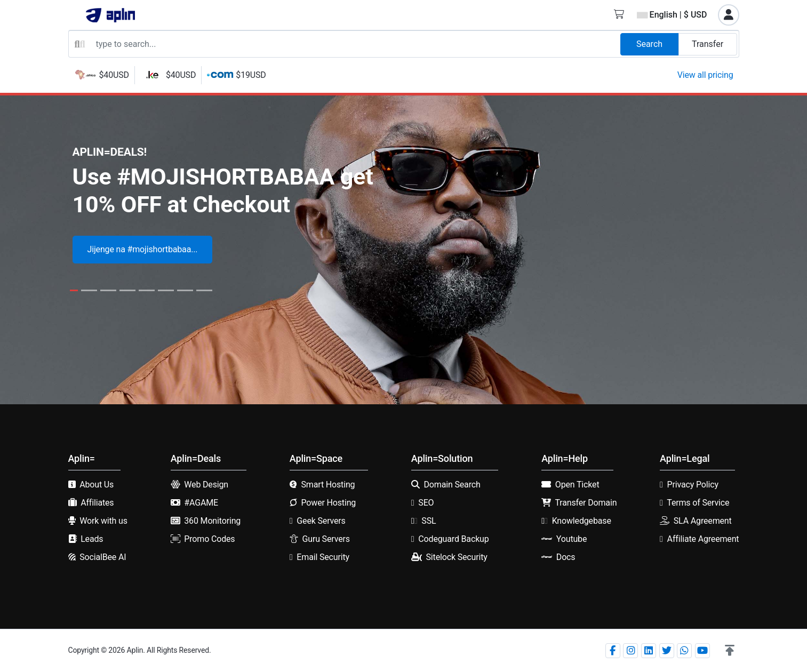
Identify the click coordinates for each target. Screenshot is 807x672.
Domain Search (452, 485)
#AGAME (201, 503)
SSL (429, 521)
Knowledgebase (582, 521)
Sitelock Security (457, 557)
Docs (566, 557)
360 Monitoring (212, 521)
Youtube (572, 539)
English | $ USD (672, 15)
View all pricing (705, 75)
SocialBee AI (103, 557)
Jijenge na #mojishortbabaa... (143, 249)
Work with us (103, 521)
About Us (97, 485)
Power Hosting (328, 503)
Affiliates (97, 503)
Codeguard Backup (453, 539)
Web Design (206, 485)
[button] (730, 651)
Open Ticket (577, 485)
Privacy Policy (693, 485)
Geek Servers (321, 521)
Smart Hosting (328, 485)
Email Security (323, 557)
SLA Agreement (703, 521)
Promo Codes (209, 539)
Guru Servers (326, 539)
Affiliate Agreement (703, 539)
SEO (426, 503)
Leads (92, 539)
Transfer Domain (586, 503)
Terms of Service (698, 503)
